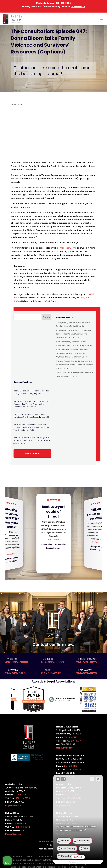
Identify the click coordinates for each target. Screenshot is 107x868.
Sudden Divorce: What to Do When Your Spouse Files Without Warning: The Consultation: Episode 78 (74, 334)
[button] (102, 534)
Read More (11, 554)
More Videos (32, 453)
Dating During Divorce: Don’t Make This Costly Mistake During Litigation (31, 392)
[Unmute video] (58, 779)
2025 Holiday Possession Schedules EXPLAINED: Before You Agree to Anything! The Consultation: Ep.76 (72, 353)
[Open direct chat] (92, 779)
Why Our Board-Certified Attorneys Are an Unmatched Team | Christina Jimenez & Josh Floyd (74, 365)
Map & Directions (65, 748)
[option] (25, 699)
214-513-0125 (78, 7)
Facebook (44, 842)
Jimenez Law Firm (67, 248)
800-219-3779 (74, 741)
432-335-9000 (63, 3)
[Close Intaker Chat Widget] (98, 779)
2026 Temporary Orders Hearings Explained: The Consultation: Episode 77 (31, 416)
